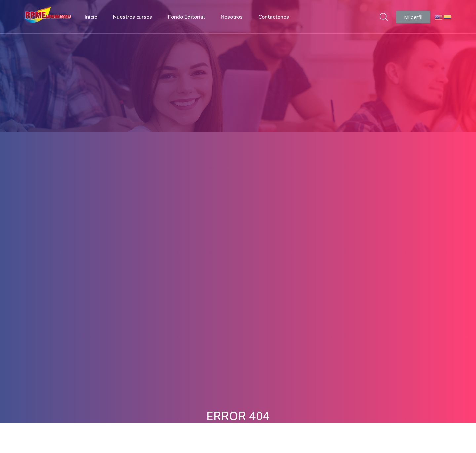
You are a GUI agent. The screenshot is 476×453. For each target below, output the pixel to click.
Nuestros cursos (133, 17)
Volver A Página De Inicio (238, 275)
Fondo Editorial (186, 17)
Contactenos (274, 17)
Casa (225, 90)
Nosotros (232, 17)
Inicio (91, 17)
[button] (413, 17)
